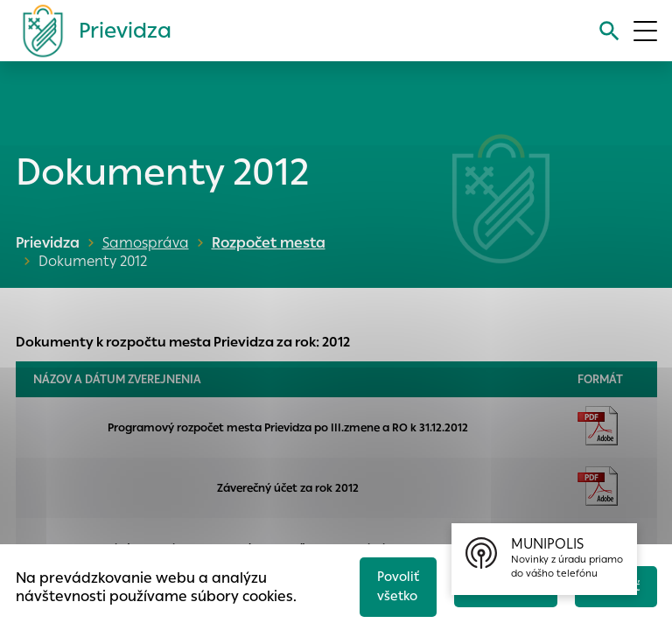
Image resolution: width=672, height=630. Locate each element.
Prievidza (48, 243)
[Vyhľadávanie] (608, 31)
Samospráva (146, 243)
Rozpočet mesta (267, 243)
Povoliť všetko (392, 584)
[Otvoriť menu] (645, 31)
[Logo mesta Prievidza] (90, 31)
